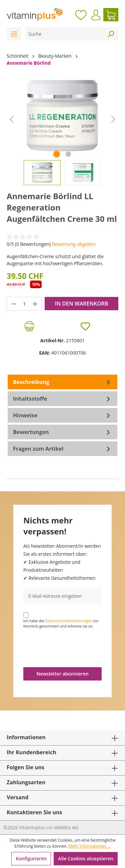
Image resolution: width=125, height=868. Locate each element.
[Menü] (14, 34)
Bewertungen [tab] (62, 432)
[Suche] (64, 34)
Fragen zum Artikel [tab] (62, 449)
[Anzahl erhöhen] (35, 304)
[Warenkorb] (111, 15)
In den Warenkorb (82, 304)
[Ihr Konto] (96, 15)
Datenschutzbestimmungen (69, 621)
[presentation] (74, 647)
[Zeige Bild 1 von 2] (57, 154)
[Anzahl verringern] (14, 304)
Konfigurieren (31, 858)
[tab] (62, 382)
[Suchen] (111, 34)
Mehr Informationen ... (90, 846)
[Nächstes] (113, 119)
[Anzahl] (24, 304)
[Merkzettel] (81, 15)
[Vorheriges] (12, 119)
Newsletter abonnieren (62, 674)
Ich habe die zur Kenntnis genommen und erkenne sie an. (61, 623)
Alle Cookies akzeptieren (85, 858)
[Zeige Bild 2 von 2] (68, 154)
